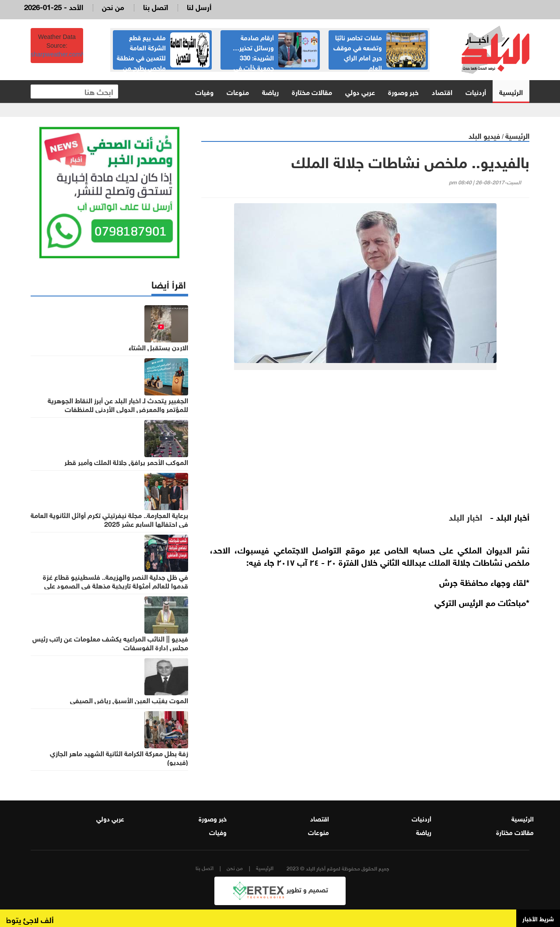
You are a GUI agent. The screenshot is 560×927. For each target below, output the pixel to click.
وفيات (204, 91)
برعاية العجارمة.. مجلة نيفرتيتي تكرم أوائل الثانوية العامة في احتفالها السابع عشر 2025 (109, 519)
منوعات (238, 91)
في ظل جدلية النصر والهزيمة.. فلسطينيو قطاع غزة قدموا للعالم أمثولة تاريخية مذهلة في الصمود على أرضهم (115, 585)
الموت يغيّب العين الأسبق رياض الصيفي (129, 700)
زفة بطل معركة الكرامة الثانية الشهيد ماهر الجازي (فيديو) (119, 757)
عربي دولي (360, 91)
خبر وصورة (403, 91)
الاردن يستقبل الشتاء (158, 347)
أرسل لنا (199, 6)
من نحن (113, 6)
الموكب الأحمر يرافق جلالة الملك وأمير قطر (126, 462)
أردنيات (476, 91)
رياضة (270, 91)
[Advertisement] (365, 444)
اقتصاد (442, 91)
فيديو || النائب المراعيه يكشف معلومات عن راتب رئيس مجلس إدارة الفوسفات (110, 642)
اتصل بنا (156, 6)
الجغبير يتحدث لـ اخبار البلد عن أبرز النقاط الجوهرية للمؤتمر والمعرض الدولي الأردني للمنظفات (118, 404)
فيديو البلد (484, 135)
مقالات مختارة (312, 91)
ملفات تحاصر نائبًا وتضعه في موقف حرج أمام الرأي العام (358, 52)
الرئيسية (511, 91)
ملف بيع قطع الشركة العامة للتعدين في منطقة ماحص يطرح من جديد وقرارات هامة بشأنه (163, 57)
